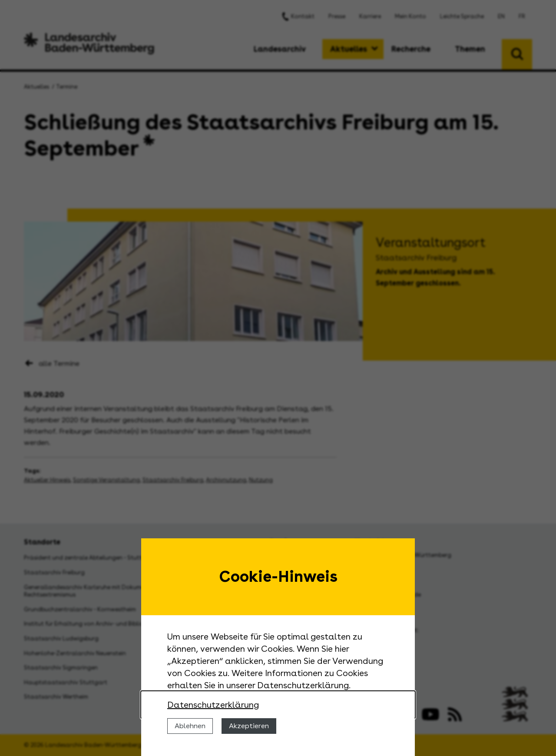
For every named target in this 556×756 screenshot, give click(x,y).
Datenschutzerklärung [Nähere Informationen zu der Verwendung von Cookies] (213, 705)
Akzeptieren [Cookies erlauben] (249, 726)
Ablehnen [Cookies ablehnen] (190, 726)
